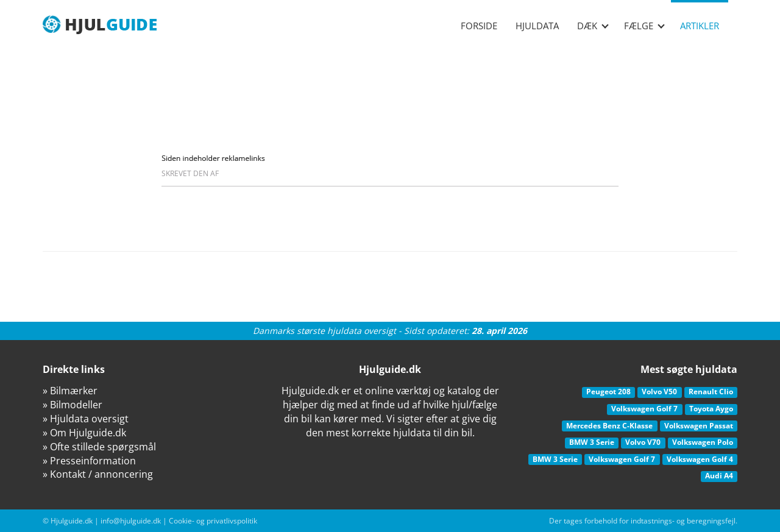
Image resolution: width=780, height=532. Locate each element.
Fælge (644, 26)
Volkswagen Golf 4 (700, 459)
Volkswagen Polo (703, 442)
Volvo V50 (659, 392)
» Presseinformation (89, 461)
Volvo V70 (643, 442)
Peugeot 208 (608, 392)
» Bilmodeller (73, 405)
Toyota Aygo (711, 409)
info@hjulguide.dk (131, 521)
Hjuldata (537, 26)
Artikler (700, 26)
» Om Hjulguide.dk (84, 433)
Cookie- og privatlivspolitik (213, 521)
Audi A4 (719, 476)
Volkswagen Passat (699, 426)
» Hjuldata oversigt (86, 419)
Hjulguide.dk (72, 521)
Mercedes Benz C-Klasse (609, 426)
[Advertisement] (390, 85)
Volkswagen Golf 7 (644, 409)
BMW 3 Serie (592, 442)
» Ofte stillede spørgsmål (99, 447)
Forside (479, 26)
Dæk (593, 26)
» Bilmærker (70, 391)
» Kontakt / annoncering (98, 474)
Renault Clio (711, 392)
